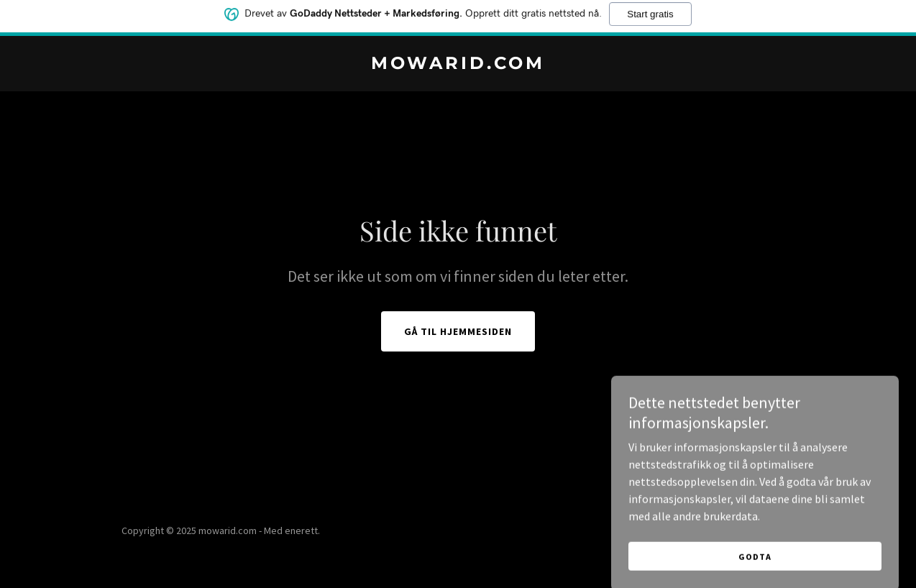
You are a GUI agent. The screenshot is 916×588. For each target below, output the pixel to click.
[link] (458, 65)
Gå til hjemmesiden (458, 331)
